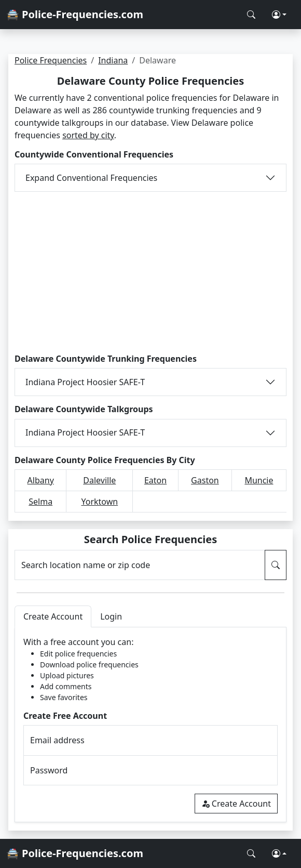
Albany (41, 480)
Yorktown (99, 502)
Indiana (113, 60)
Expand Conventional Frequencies (91, 178)
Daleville (99, 480)
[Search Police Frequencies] (251, 15)
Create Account (236, 804)
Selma (40, 502)
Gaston (205, 480)
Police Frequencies (51, 60)
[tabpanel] (150, 725)
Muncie (259, 480)
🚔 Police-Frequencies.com (75, 14)
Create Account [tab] (53, 616)
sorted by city (88, 135)
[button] (279, 15)
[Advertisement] (150, 273)
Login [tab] (111, 616)
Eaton (155, 480)
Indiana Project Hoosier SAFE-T (85, 382)
